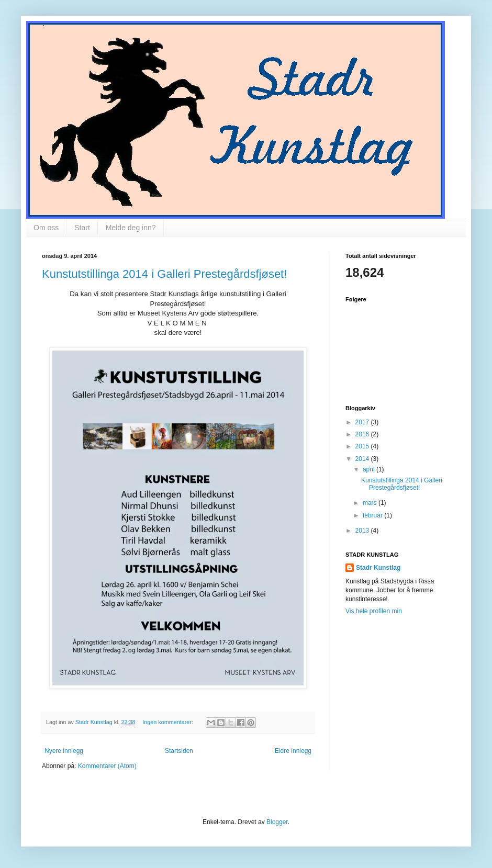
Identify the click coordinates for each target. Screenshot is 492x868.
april (370, 469)
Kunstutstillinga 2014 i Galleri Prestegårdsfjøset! (164, 274)
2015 (363, 446)
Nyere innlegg (64, 751)
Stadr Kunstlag (378, 568)
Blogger (277, 822)
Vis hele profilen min (374, 611)
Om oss (46, 228)
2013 (363, 531)
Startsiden (179, 751)
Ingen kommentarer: (169, 722)
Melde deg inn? (131, 228)
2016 (363, 434)
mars (371, 503)
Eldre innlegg (293, 751)
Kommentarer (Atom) (107, 766)
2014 (363, 459)
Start (82, 228)
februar (373, 515)
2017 (363, 422)
